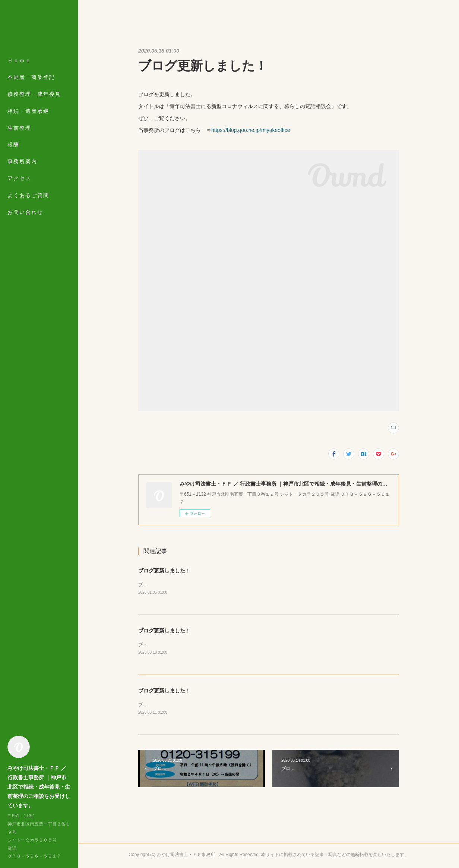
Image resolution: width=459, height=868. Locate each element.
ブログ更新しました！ (164, 571)
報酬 (13, 145)
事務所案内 (22, 161)
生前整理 (19, 128)
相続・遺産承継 (28, 111)
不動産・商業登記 (31, 77)
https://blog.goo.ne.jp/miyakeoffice (251, 130)
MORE (17, 178)
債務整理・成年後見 (34, 94)
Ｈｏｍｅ (19, 60)
